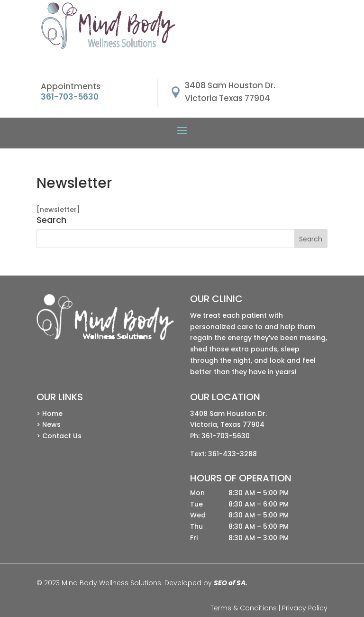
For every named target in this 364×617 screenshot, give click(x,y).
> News (49, 424)
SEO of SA (230, 583)
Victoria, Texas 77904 (227, 424)
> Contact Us (59, 436)
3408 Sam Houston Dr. (228, 414)
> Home (50, 414)
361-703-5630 (226, 436)
